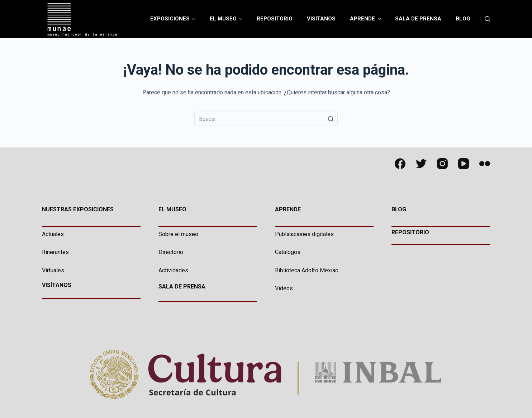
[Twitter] (421, 164)
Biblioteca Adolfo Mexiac (307, 270)
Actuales (53, 234)
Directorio (171, 252)
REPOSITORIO (410, 232)
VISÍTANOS (57, 285)
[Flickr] (485, 164)
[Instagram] (442, 164)
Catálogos (288, 252)
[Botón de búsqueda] (331, 119)
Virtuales (53, 270)
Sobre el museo (178, 234)
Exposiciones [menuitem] (174, 19)
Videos (284, 288)
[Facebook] (400, 164)
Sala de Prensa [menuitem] (418, 19)
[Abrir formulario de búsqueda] (487, 19)
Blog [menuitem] (463, 19)
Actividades (173, 270)
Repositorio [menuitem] (275, 19)
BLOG (399, 209)
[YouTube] (464, 164)
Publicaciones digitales (304, 234)
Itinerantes (55, 252)
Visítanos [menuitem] (321, 19)
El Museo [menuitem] (227, 19)
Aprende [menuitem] (366, 19)
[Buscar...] (266, 119)
